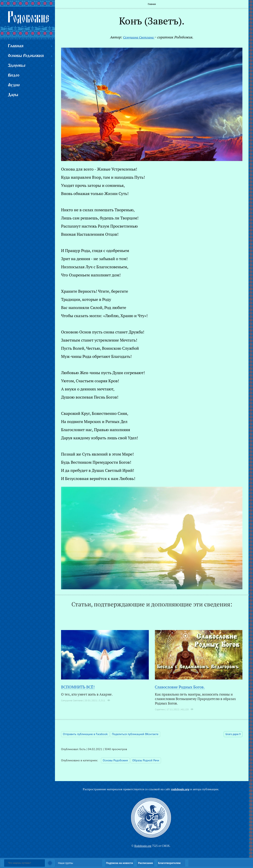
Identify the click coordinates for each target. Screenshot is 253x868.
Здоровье (17, 66)
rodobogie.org (180, 789)
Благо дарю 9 (233, 734)
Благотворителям (169, 863)
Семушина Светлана (139, 37)
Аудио (14, 85)
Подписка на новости (119, 863)
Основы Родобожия (115, 760)
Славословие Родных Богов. (180, 687)
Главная (152, 4)
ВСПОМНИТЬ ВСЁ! (78, 687)
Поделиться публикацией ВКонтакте (135, 734)
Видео (14, 75)
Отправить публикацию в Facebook (85, 734)
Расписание (146, 863)
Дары (13, 95)
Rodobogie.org (143, 846)
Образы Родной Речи (146, 760)
